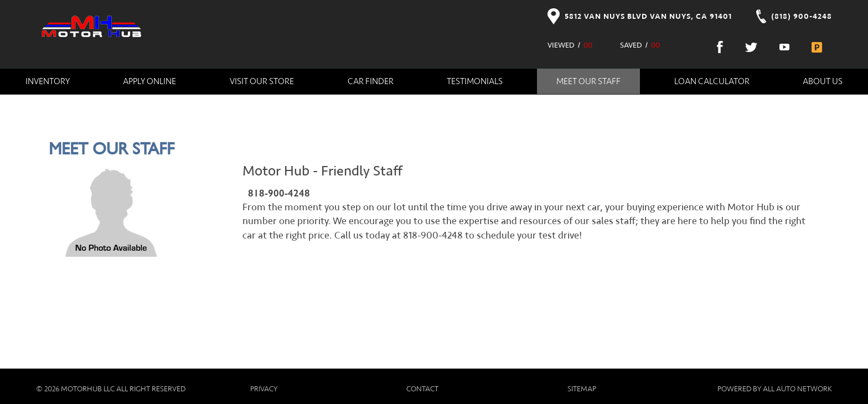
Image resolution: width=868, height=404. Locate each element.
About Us (823, 81)
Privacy (264, 389)
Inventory (48, 81)
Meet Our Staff (588, 81)
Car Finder (371, 81)
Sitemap (582, 389)
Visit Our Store (262, 81)
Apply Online (149, 81)
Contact (422, 389)
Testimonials (475, 81)
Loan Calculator (712, 81)
